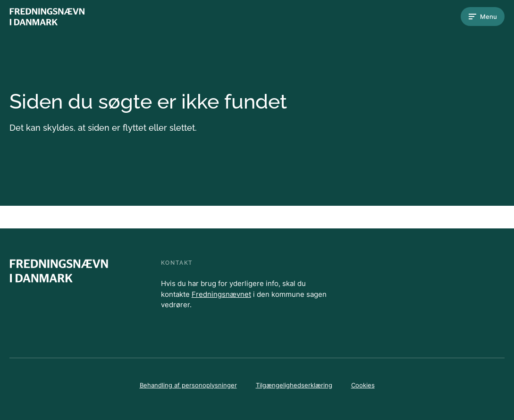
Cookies (363, 385)
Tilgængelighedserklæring (294, 385)
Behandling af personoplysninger (188, 385)
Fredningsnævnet (221, 294)
